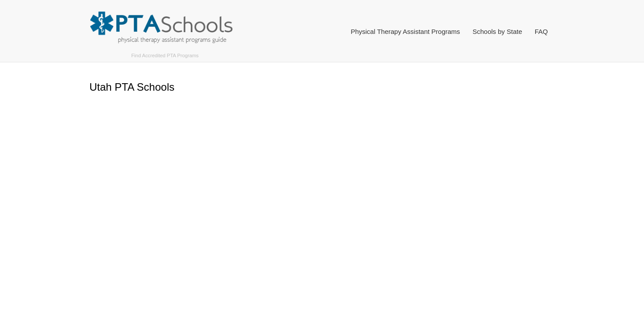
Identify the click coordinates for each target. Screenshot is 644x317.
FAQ (541, 31)
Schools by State (498, 31)
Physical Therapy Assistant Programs (405, 31)
